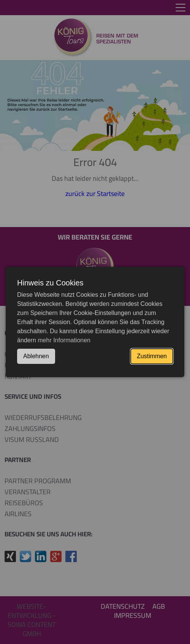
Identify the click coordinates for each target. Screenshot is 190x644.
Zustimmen (152, 356)
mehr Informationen (64, 340)
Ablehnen (36, 356)
